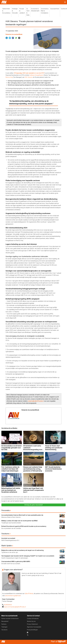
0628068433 (8, 605)
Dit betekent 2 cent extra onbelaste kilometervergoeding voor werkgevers (33, 448)
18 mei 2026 (27, 464)
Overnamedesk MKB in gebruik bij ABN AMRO (16, 561)
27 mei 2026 (6, 443)
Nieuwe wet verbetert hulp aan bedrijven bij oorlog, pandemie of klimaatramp (33, 469)
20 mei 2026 (6, 464)
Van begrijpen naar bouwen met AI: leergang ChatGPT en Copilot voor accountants (28, 556)
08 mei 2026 (27, 485)
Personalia (5, 510)
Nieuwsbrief (5, 621)
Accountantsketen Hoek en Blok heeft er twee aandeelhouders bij (22, 515)
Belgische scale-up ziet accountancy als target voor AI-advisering (23, 550)
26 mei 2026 (27, 443)
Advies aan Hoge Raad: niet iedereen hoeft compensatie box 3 (33, 490)
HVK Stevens (29, 77)
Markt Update (7, 546)
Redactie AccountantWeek (14, 34)
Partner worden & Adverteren (10, 619)
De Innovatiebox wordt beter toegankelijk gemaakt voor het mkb (12, 448)
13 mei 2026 (49, 464)
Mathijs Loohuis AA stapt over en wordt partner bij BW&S (19, 521)
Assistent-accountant (8, 538)
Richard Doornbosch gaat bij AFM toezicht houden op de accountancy (24, 526)
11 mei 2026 (6, 485)
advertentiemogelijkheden (13, 596)
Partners (4, 624)
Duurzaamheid (55, 9)
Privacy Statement (32, 624)
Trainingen (4, 627)
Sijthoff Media (29, 594)
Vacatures (5, 534)
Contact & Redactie (33, 619)
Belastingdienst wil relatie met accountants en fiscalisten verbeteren (11, 490)
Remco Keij (9, 77)
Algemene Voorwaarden (34, 627)
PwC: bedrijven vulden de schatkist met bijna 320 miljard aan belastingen (10, 469)
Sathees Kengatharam (36, 75)
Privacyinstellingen (32, 630)
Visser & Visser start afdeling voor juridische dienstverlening (54, 448)
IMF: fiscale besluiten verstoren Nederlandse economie (53, 469)
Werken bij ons (31, 621)
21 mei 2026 (49, 443)
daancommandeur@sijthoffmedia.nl (15, 607)
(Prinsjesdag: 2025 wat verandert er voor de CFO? (29, 73)
